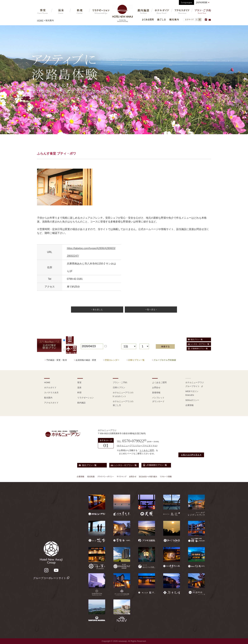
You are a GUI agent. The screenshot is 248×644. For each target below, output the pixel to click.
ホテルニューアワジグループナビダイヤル (137, 446)
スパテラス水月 (51, 393)
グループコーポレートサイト (51, 578)
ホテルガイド (50, 388)
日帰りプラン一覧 (136, 360)
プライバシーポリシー (106, 476)
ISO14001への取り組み (148, 476)
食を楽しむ (97, 310)
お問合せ (156, 388)
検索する (165, 346)
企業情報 (189, 405)
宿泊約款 (91, 476)
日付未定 (111, 346)
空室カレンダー (112, 360)
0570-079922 (133, 441)
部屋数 (143, 341)
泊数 (124, 341)
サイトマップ (121, 476)
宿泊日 (85, 341)
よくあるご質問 (159, 382)
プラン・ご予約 (120, 382)
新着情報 (156, 393)
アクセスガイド (51, 403)
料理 (79, 393)
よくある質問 (148, 19)
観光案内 (174, 19)
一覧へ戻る (151, 310)
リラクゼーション (86, 398)
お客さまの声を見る (191, 455)
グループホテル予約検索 (165, 360)
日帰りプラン (119, 388)
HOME (40, 20)
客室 (79, 382)
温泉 (79, 388)
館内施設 (81, 403)
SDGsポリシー (192, 400)
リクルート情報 (165, 476)
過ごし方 (161, 19)
